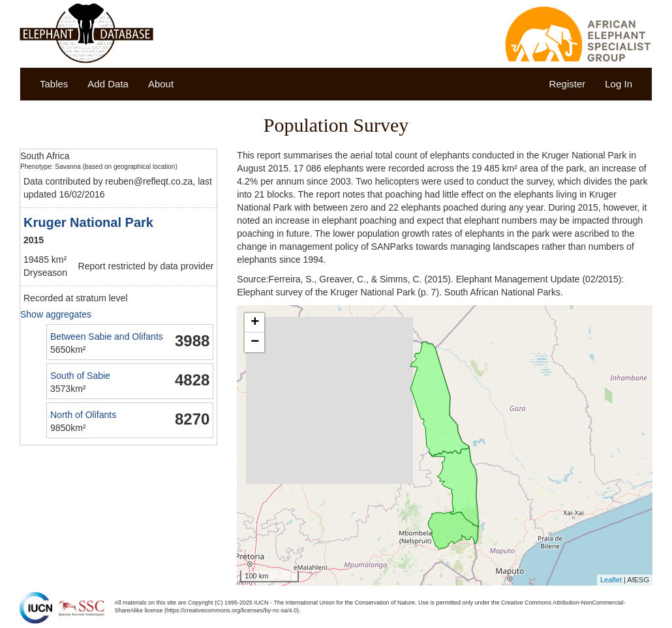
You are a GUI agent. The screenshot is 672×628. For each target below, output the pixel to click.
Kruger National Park (88, 222)
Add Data (108, 84)
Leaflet (611, 580)
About (161, 84)
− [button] (255, 342)
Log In (619, 84)
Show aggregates (56, 314)
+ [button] (255, 323)
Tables (54, 84)
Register (567, 84)
